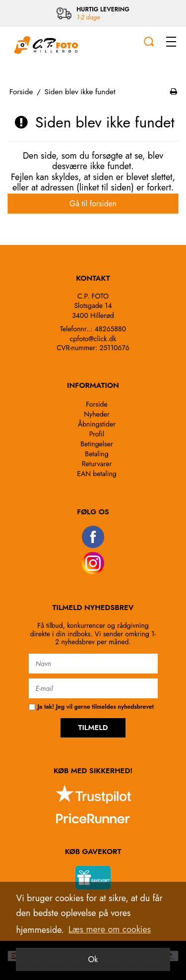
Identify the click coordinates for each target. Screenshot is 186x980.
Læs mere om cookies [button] (110, 929)
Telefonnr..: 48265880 (93, 329)
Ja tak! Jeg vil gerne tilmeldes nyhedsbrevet (91, 707)
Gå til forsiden (93, 204)
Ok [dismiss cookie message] (93, 959)
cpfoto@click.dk (93, 339)
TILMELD (93, 728)
